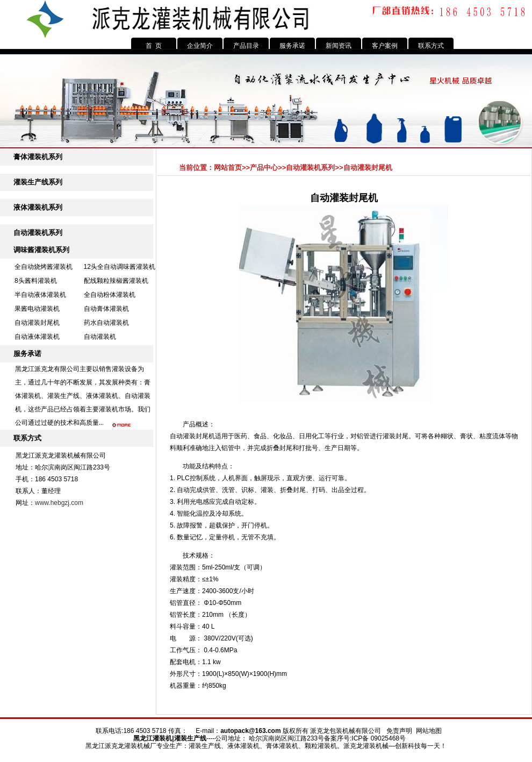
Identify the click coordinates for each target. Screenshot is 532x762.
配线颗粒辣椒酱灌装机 (116, 281)
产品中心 (264, 168)
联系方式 (431, 46)
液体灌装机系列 (38, 207)
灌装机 (162, 738)
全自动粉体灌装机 (110, 295)
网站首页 (228, 168)
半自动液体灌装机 (40, 295)
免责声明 (399, 731)
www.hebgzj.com (59, 503)
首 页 (154, 46)
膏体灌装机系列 (38, 157)
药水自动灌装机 (106, 323)
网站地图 (429, 731)
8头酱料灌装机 (36, 281)
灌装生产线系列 (38, 182)
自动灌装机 (100, 337)
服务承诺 (292, 46)
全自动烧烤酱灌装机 (44, 267)
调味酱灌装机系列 (41, 250)
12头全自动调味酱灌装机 (120, 267)
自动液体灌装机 (37, 337)
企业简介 (200, 46)
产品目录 (246, 46)
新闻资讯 (339, 46)
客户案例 (385, 46)
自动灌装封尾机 (37, 323)
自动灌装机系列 (38, 233)
